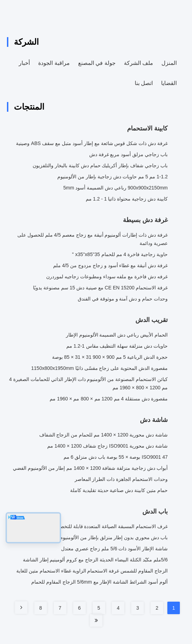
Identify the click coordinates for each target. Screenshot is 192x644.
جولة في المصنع (97, 63)
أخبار (24, 63)
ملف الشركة (139, 63)
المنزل (169, 63)
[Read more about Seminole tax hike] (21, 608)
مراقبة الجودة (54, 63)
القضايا (169, 83)
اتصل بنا (144, 83)
